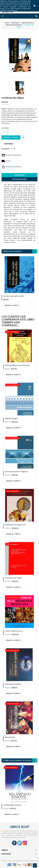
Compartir (11, 150)
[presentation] (34, 251)
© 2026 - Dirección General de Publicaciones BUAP (19, 861)
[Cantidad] (4, 132)
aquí (19, 11)
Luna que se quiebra (13, 684)
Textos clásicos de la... (14, 631)
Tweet (14, 150)
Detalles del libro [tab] (19, 179)
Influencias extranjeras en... (16, 525)
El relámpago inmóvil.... (13, 805)
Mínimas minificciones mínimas (17, 365)
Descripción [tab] (19, 175)
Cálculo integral (11, 418)
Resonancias (10, 737)
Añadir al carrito (11, 137)
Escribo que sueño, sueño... (14, 296)
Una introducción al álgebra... (17, 472)
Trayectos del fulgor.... (14, 578)
